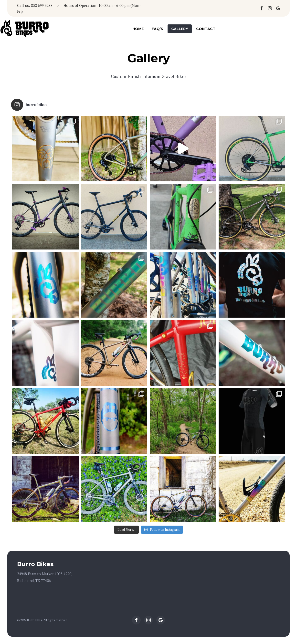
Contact (206, 29)
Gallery (180, 29)
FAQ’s (157, 29)
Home (138, 29)
